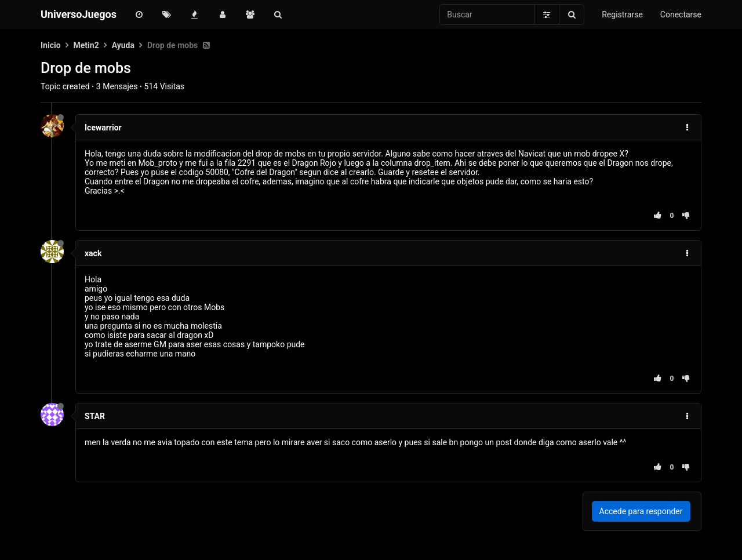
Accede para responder (641, 511)
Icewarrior (103, 128)
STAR (95, 416)
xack (93, 253)
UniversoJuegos (79, 14)
